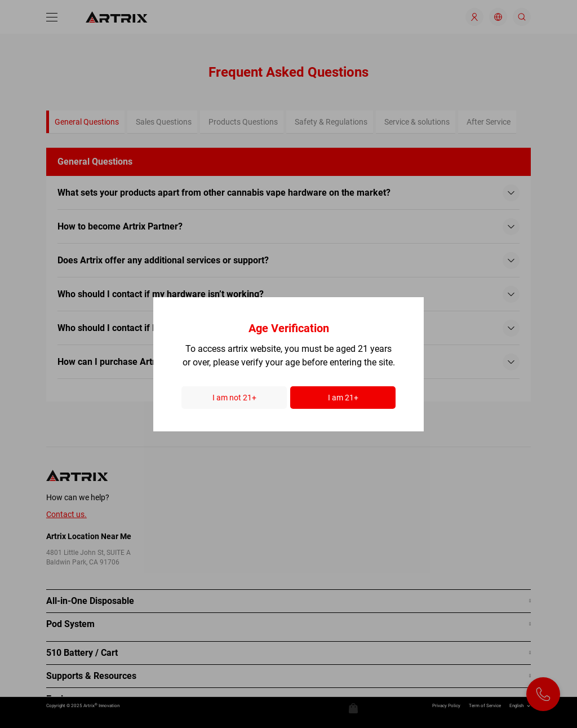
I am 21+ (343, 398)
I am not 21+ (234, 398)
